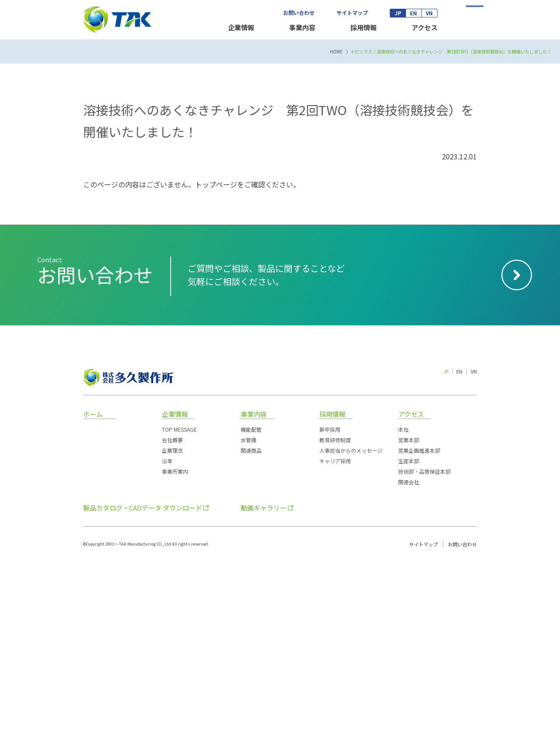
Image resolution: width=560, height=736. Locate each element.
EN (413, 13)
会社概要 (172, 614)
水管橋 (248, 614)
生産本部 (409, 635)
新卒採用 (330, 603)
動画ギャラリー (264, 681)
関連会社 (409, 656)
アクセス (425, 27)
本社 (403, 603)
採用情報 (364, 27)
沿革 (167, 635)
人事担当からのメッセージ (351, 624)
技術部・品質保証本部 (424, 645)
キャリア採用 (335, 635)
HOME (336, 225)
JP (398, 13)
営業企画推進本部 (419, 624)
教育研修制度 (335, 614)
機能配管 (251, 603)
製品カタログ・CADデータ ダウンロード (143, 681)
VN (429, 13)
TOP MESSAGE (179, 603)
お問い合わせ (299, 12)
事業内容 (302, 27)
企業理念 (172, 624)
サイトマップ (352, 12)
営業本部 (409, 614)
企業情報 (241, 27)
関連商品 (251, 624)
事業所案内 (175, 645)
